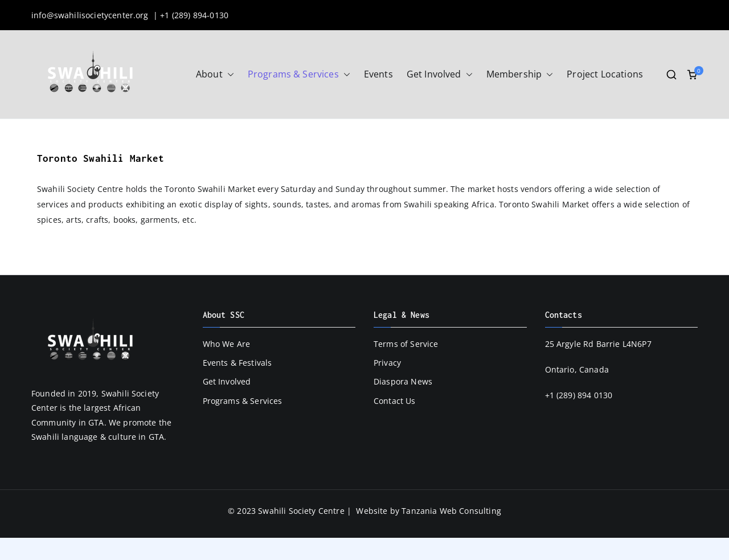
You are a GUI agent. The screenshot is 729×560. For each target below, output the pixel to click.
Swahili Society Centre (301, 511)
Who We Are (227, 344)
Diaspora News (403, 381)
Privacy (387, 363)
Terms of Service (406, 344)
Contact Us (395, 401)
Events (378, 74)
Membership (520, 74)
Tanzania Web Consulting (451, 511)
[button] (228, 74)
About (215, 74)
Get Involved (440, 74)
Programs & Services (299, 74)
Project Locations (605, 74)
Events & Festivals (237, 363)
